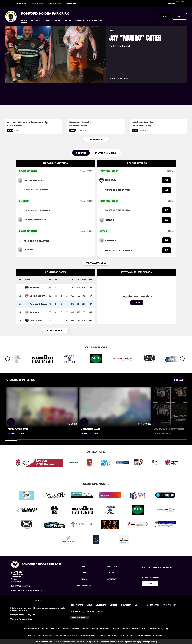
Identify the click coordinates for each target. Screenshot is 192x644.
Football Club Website (60, 629)
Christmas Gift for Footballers (93, 635)
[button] (24, 20)
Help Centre (77, 605)
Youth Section (37, 3)
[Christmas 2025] (115, 429)
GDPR (137, 605)
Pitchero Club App (140, 629)
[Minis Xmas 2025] (42, 429)
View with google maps (26, 591)
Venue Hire (72, 3)
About (89, 605)
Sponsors (21, 3)
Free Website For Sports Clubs (36, 629)
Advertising (101, 605)
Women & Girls (105, 153)
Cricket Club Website (81, 629)
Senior (81, 153)
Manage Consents (96, 612)
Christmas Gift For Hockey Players (151, 635)
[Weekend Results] (96, 103)
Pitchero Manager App (159, 629)
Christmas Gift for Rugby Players (121, 635)
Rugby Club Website (121, 629)
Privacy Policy (169, 605)
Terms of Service (151, 605)
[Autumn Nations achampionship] (34, 103)
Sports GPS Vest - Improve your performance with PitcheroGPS (53, 635)
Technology (126, 605)
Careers (113, 605)
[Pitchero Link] (182, 4)
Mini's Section (56, 3)
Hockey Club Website (101, 629)
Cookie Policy (78, 612)
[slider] (11, 440)
